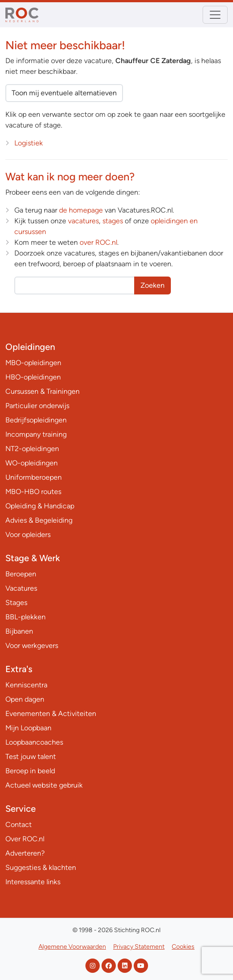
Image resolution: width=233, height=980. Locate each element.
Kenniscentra (26, 685)
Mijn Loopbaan (28, 728)
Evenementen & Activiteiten (51, 714)
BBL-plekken (25, 617)
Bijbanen (19, 631)
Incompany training (36, 434)
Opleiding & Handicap (40, 506)
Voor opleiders (28, 535)
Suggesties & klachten (41, 867)
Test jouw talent (31, 756)
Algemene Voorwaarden (72, 947)
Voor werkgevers (32, 646)
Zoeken (153, 285)
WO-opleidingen (32, 463)
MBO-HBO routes (33, 492)
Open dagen (25, 699)
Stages (16, 603)
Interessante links (33, 882)
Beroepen (21, 574)
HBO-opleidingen (33, 377)
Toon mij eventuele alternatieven (64, 93)
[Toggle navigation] (215, 15)
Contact (19, 824)
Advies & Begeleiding (39, 520)
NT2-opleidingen (32, 449)
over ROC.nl (98, 242)
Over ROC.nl (25, 839)
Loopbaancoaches (34, 742)
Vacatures (21, 588)
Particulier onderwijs (37, 406)
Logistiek (29, 143)
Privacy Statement (139, 947)
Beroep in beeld (30, 771)
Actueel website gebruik (44, 785)
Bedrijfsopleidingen (36, 420)
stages (113, 221)
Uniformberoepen (34, 477)
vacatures (83, 221)
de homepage (81, 210)
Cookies (183, 947)
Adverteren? (25, 853)
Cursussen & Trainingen (42, 391)
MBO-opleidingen (33, 363)
